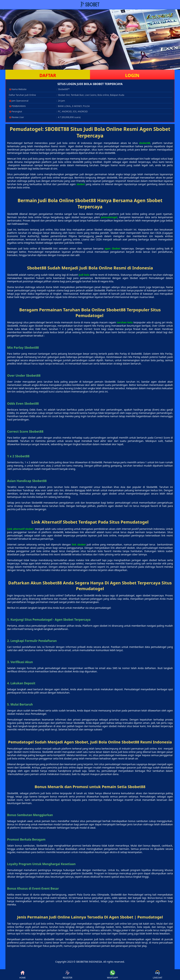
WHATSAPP (112, 975)
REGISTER (67, 975)
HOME (22, 975)
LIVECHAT (157, 975)
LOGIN (132, 75)
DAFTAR (48, 75)
